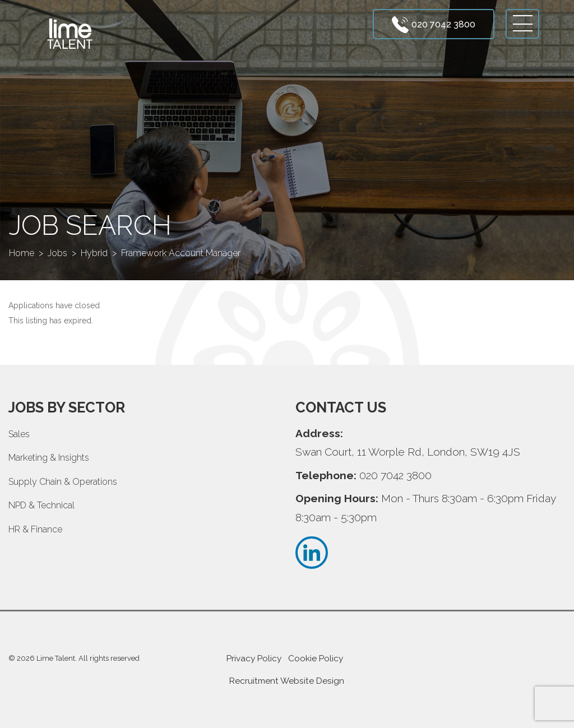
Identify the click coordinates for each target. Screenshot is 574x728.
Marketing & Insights (49, 458)
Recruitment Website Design (287, 681)
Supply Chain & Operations (63, 482)
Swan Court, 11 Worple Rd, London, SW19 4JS (408, 452)
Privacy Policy (254, 659)
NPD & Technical (41, 505)
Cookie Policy (316, 659)
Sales (19, 434)
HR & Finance (35, 529)
